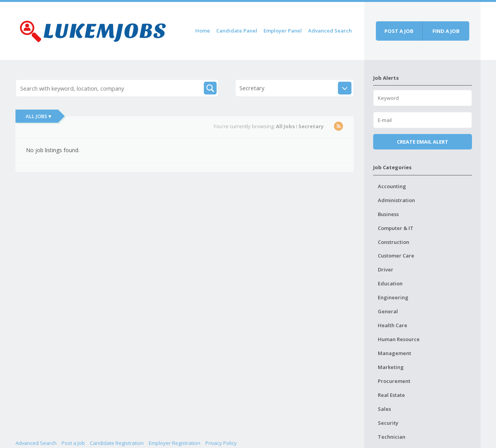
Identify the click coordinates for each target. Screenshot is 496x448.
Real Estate (391, 395)
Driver (386, 269)
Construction (394, 242)
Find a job (446, 31)
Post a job (399, 31)
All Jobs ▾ (38, 116)
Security (388, 423)
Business (388, 214)
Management (394, 353)
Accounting (392, 186)
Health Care (393, 325)
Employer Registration (175, 443)
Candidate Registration (117, 443)
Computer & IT (396, 228)
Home (203, 31)
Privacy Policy (221, 443)
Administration (396, 200)
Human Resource (399, 339)
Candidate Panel (237, 31)
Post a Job (73, 443)
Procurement (394, 381)
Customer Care (396, 256)
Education (390, 283)
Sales (384, 409)
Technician (392, 437)
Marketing (391, 367)
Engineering (393, 297)
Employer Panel (283, 31)
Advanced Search (330, 31)
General (388, 311)
